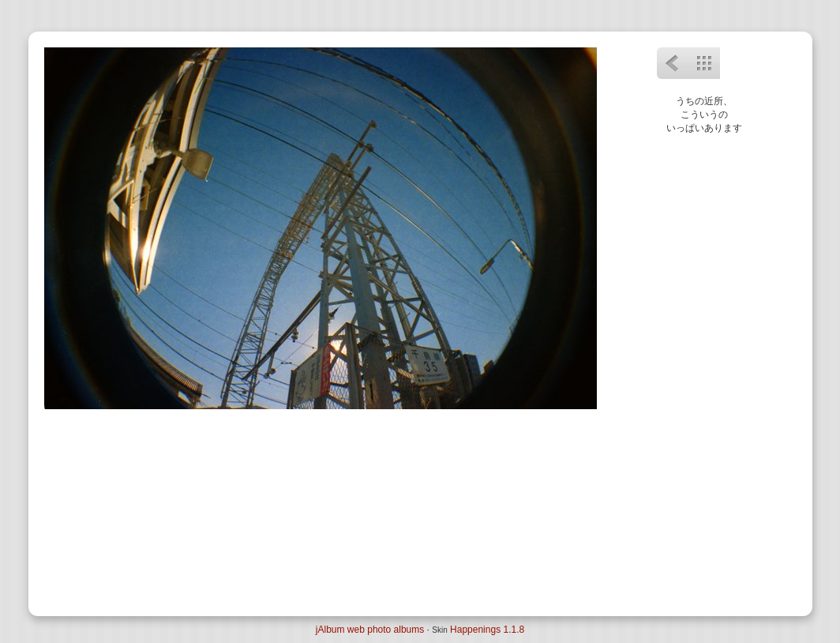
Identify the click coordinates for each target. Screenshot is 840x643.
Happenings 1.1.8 (487, 630)
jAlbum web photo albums (370, 630)
